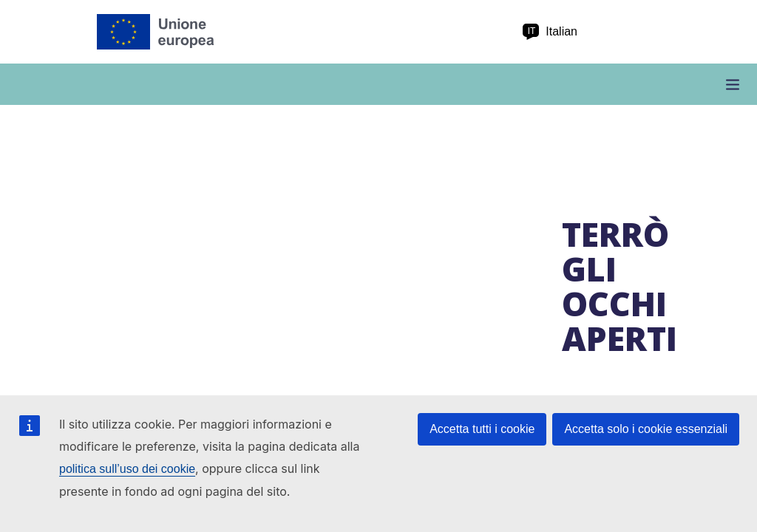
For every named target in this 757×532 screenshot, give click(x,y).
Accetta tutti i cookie (482, 429)
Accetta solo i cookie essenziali (646, 429)
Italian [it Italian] (550, 32)
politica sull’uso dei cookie (127, 469)
